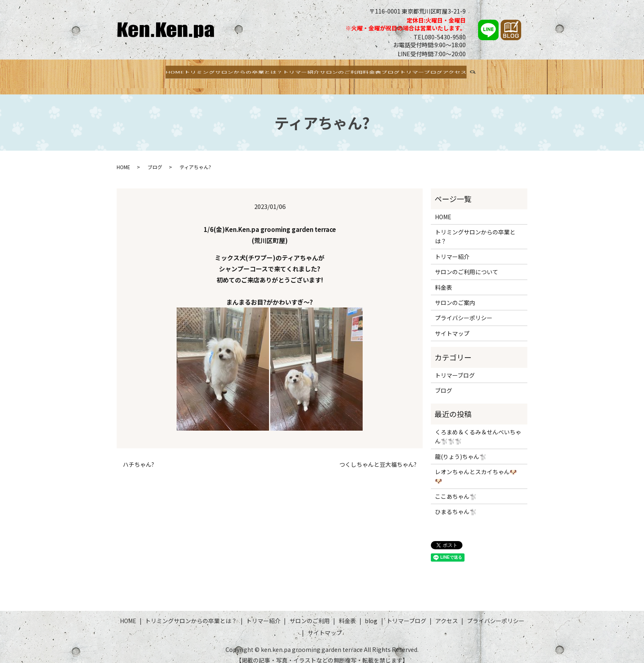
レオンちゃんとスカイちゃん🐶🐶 (476, 468)
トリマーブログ (447, 73)
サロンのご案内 (455, 295)
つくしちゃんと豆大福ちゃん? (378, 457)
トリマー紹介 (288, 73)
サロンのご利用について (467, 264)
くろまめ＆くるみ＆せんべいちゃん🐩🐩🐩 (478, 428)
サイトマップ (452, 325)
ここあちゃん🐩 (456, 488)
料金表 (379, 73)
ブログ (407, 73)
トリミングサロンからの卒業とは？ (208, 73)
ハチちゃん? (138, 457)
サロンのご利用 (338, 73)
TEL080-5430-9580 (440, 37)
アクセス (491, 73)
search (518, 74)
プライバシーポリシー (464, 310)
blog (371, 613)
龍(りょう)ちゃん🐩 (461, 448)
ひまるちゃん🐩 (456, 504)
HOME (137, 73)
